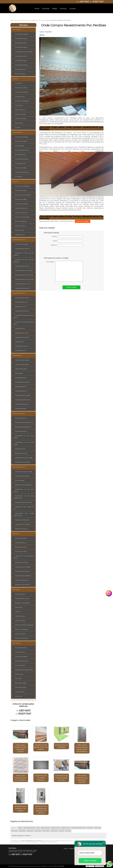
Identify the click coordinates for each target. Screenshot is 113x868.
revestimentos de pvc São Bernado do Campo (61, 778)
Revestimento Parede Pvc (22, 520)
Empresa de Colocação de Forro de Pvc (24, 316)
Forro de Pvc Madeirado (22, 101)
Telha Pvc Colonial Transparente (24, 625)
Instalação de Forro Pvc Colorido (24, 275)
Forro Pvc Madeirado (21, 221)
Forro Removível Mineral (22, 172)
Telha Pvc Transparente (22, 629)
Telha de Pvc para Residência (23, 576)
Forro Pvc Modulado (21, 168)
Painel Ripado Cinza (21, 378)
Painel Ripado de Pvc (21, 387)
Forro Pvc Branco (20, 110)
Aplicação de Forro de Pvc (22, 298)
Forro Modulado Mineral (22, 150)
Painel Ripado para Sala (22, 404)
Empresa (46, 9)
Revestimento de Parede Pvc (23, 427)
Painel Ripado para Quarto (23, 400)
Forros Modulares (17, 132)
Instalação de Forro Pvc (19, 240)
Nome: (68, 237)
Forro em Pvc (19, 105)
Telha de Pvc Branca (21, 547)
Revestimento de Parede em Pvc (24, 422)
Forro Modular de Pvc (21, 56)
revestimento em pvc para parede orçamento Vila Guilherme (41, 810)
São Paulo (90, 828)
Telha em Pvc (19, 607)
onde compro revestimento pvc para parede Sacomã (20, 748)
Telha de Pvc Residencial (22, 580)
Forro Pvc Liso (19, 123)
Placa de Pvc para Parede (22, 476)
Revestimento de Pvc (21, 431)
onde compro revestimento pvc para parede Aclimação (82, 779)
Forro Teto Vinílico (20, 652)
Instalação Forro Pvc (21, 351)
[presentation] (56, 252)
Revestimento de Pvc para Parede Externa (24, 497)
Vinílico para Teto (20, 692)
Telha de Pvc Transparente (22, 603)
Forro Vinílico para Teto (22, 661)
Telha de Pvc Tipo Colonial (22, 585)
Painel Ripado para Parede (23, 395)
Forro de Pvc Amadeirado (22, 186)
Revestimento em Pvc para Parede (24, 443)
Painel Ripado (19, 373)
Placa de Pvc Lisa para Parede (23, 472)
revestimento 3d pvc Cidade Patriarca (41, 778)
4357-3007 (84, 2)
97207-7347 (98, 2)
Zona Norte (30, 831)
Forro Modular (17, 29)
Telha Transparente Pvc (22, 638)
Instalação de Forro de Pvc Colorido (24, 254)
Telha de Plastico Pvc (21, 543)
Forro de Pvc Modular (21, 38)
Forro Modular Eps (20, 163)
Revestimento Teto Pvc (22, 529)
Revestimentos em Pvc (19, 467)
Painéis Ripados (17, 355)
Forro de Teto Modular (21, 141)
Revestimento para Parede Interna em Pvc (24, 514)
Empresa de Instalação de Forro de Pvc (24, 323)
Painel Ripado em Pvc (21, 391)
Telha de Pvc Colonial (21, 551)
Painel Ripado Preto (21, 409)
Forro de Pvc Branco (21, 191)
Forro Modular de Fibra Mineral (24, 52)
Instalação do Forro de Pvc (22, 288)
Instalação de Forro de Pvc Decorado (24, 261)
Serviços (63, 9)
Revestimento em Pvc (19, 413)
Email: (68, 241)
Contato (73, 9)
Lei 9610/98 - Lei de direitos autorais (49, 842)
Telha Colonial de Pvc (21, 538)
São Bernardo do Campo (79, 828)
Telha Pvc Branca (20, 616)
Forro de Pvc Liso (20, 97)
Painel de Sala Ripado (21, 369)
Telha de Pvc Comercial (22, 562)
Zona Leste (98, 828)
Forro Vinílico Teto (20, 665)
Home (37, 9)
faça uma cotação (83, 221)
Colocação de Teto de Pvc (22, 311)
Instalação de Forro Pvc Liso (23, 284)
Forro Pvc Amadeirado (21, 204)
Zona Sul (62, 831)
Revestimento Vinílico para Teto (24, 670)
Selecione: (14, 828)
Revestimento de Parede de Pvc (24, 485)
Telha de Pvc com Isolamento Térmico (24, 557)
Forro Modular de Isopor (22, 159)
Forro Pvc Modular (20, 74)
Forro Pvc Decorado (21, 119)
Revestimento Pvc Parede (22, 462)
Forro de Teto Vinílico (21, 648)
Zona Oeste (46, 831)
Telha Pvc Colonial (20, 621)
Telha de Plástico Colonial (22, 598)
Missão (55, 9)
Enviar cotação (71, 287)
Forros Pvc (16, 182)
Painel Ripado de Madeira (22, 382)
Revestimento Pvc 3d (21, 453)
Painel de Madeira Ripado (22, 360)
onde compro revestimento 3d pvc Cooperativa (20, 778)
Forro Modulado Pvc (21, 155)
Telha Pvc (18, 612)
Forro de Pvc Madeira (21, 199)
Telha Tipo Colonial (20, 634)
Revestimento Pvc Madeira (23, 524)
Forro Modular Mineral (21, 65)
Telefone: (67, 245)
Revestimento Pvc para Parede (24, 458)
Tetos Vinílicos (16, 643)
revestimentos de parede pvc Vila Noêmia (20, 808)
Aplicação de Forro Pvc (21, 302)
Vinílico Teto (18, 696)
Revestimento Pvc (20, 449)
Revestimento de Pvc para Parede (24, 437)
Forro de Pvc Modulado (22, 137)
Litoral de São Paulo (29, 828)
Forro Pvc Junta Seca (21, 213)
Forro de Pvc (19, 83)
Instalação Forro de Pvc (22, 346)
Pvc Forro (18, 127)
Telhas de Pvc (16, 589)
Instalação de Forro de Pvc (22, 249)
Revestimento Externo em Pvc (24, 502)
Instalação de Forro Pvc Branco (24, 271)
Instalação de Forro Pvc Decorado (24, 279)
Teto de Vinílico (19, 674)
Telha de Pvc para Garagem (23, 567)
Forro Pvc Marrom (20, 226)
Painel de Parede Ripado (22, 364)
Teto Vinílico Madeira (21, 683)
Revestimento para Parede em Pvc (24, 508)
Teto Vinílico (18, 679)
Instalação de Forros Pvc (19, 293)
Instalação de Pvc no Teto (22, 337)
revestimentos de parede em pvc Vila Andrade (41, 747)
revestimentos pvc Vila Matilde (61, 746)
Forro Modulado (20, 146)
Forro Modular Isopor (21, 61)
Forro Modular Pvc (20, 69)
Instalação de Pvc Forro (22, 333)
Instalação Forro (20, 342)
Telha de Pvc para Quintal (22, 571)
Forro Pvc (15, 79)
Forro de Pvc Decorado (21, 92)
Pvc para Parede (20, 480)
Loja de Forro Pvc (20, 235)
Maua (38, 828)
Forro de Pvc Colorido (21, 88)
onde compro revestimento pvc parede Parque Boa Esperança (82, 748)
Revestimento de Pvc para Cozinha (24, 490)
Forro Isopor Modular (21, 43)
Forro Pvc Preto (20, 230)
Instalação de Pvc (20, 328)
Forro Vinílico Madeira (21, 656)
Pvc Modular (19, 177)
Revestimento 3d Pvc (21, 418)
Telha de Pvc (16, 534)
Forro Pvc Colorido (20, 114)
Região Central (46, 828)
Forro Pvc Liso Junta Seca (22, 217)
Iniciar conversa (90, 861)
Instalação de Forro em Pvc (23, 266)
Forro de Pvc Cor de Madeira (23, 195)
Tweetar (42, 35)
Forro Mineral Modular (21, 47)
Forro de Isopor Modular (22, 34)
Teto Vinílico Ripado (21, 687)
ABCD (20, 828)
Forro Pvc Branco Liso (21, 208)
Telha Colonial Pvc (20, 594)
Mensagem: (65, 271)
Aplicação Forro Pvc (21, 307)
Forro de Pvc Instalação (22, 244)
